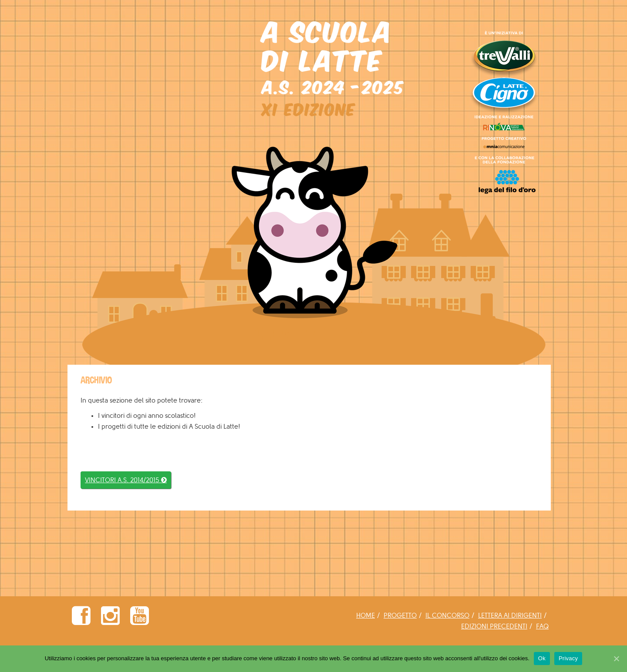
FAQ (542, 627)
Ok (542, 658)
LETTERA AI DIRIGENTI (510, 616)
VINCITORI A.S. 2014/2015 (126, 480)
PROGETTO (400, 616)
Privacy (568, 658)
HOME (366, 616)
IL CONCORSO (447, 616)
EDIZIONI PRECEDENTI (494, 627)
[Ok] (616, 659)
